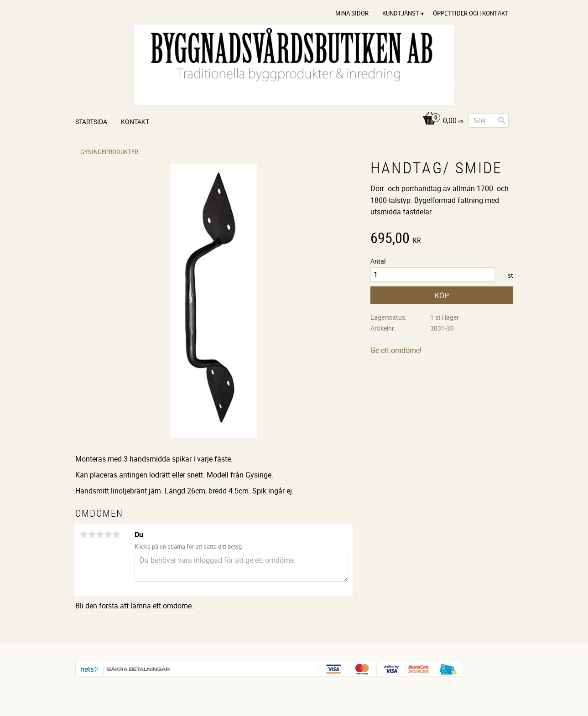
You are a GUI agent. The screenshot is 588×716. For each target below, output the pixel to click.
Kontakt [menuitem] (135, 122)
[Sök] (502, 120)
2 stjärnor (92, 534)
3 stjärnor (100, 534)
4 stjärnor (109, 534)
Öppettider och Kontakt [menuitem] (471, 13)
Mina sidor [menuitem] (352, 13)
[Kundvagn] (440, 121)
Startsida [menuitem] (91, 122)
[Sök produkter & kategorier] (489, 120)
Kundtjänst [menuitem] (401, 13)
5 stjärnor (117, 534)
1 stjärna (84, 534)
